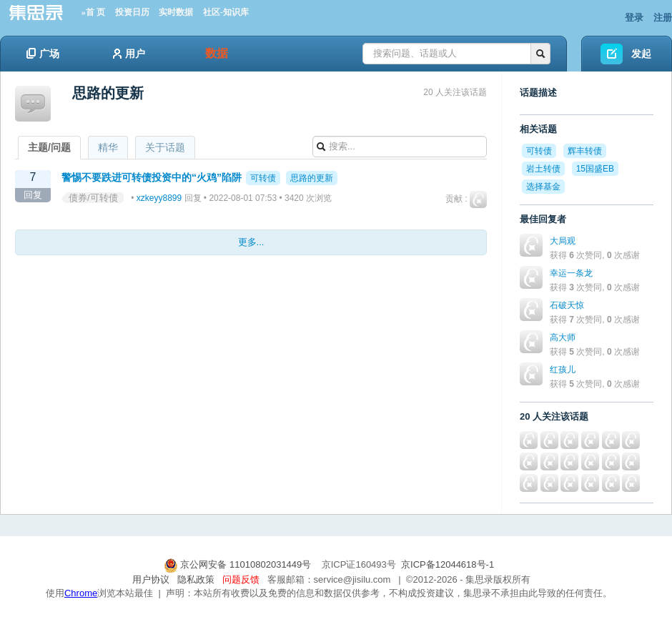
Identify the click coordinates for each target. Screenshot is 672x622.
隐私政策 (196, 579)
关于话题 (165, 147)
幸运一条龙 (571, 273)
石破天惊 (567, 305)
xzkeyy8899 (159, 198)
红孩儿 (563, 370)
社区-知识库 (226, 12)
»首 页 (93, 12)
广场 (43, 54)
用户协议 (151, 579)
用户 (129, 54)
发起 (641, 54)
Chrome (81, 593)
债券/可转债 (93, 198)
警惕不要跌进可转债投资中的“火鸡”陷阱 (152, 177)
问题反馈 (241, 579)
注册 (663, 18)
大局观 (563, 241)
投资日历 (132, 12)
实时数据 (176, 12)
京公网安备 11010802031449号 (239, 564)
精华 (108, 147)
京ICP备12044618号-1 (448, 564)
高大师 (563, 337)
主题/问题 (49, 147)
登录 (634, 18)
